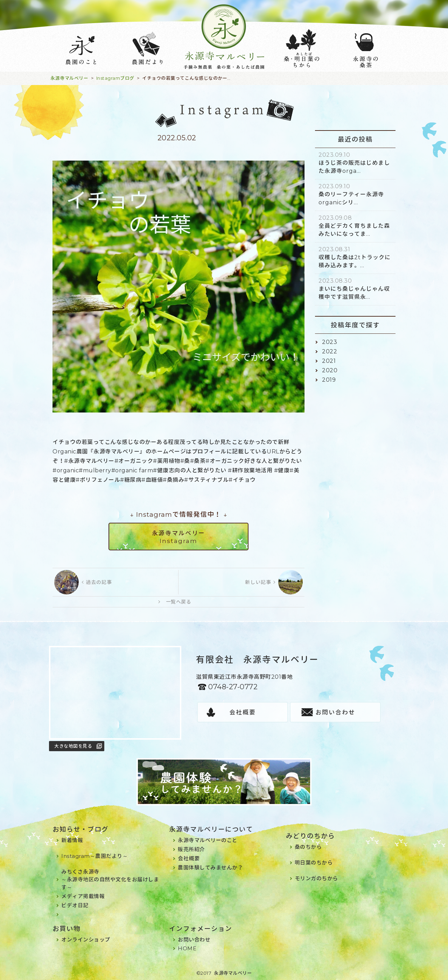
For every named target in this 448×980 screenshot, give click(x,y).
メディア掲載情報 (83, 896)
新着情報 (72, 840)
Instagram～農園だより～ (94, 856)
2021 (329, 361)
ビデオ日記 (75, 905)
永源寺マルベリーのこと (208, 840)
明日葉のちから (314, 863)
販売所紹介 (191, 849)
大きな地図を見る (73, 746)
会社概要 (243, 712)
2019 (329, 380)
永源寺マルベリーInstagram (178, 537)
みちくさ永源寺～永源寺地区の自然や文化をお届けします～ (110, 879)
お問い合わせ (335, 712)
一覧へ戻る (179, 602)
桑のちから (308, 847)
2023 (330, 342)
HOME (187, 948)
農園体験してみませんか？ (210, 868)
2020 (330, 370)
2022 (330, 351)
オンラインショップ (86, 940)
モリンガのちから (316, 878)
